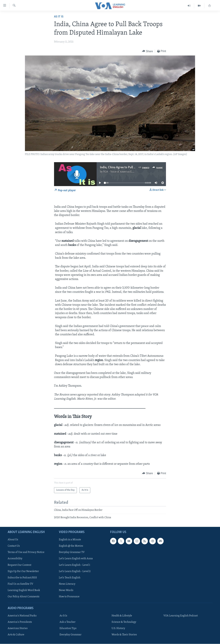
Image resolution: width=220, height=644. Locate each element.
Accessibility (15, 559)
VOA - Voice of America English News (124, 172)
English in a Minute (70, 540)
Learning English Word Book (24, 590)
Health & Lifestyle (122, 616)
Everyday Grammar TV (72, 552)
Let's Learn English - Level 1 (74, 565)
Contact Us (14, 546)
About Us (13, 540)
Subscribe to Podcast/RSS (22, 578)
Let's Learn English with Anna (76, 559)
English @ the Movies (71, 546)
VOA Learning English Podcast (181, 616)
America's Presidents (20, 622)
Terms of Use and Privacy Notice (26, 552)
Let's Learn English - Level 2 (75, 571)
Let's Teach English (70, 578)
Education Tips (68, 629)
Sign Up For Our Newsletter (23, 571)
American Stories (18, 629)
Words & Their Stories (124, 635)
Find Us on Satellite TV (20, 584)
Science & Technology (124, 622)
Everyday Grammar (71, 635)
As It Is (59, 17)
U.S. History (118, 629)
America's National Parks (22, 616)
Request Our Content (19, 565)
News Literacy (67, 584)
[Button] (147, 51)
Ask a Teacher (68, 622)
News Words (66, 590)
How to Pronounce (69, 597)
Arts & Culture (16, 635)
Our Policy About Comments (24, 597)
